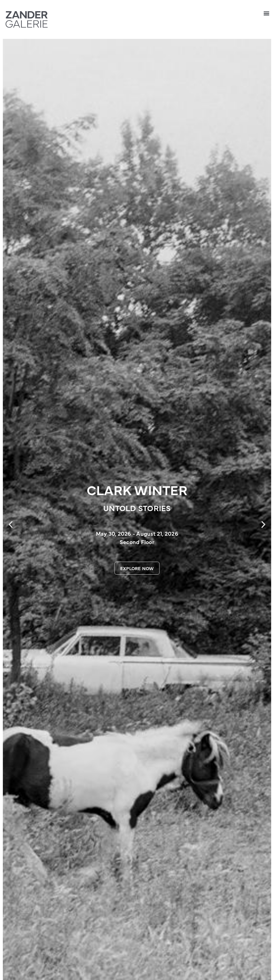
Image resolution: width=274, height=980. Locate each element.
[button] (267, 13)
